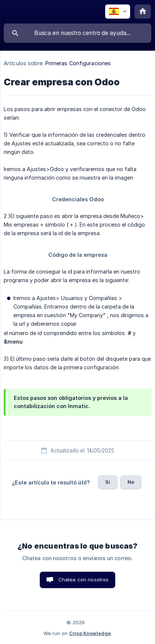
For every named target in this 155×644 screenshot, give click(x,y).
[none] (118, 12)
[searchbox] (77, 33)
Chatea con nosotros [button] (84, 580)
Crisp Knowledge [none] (90, 633)
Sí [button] (108, 482)
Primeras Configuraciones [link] (78, 63)
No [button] (131, 482)
